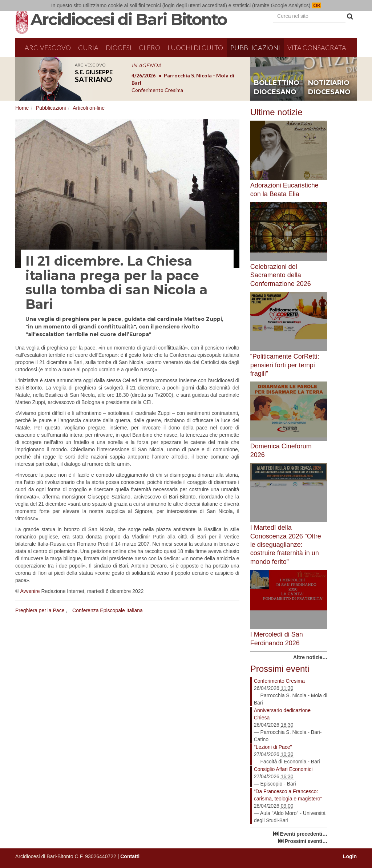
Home (22, 108)
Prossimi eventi (280, 669)
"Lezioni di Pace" (273, 747)
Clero (149, 48)
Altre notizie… (310, 657)
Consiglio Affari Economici (283, 769)
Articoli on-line (89, 108)
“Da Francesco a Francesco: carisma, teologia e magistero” (288, 795)
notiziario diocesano (329, 88)
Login (350, 856)
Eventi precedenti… (304, 834)
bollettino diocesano (277, 88)
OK (316, 5)
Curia (88, 48)
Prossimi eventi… (306, 841)
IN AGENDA (146, 65)
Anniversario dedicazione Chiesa (282, 714)
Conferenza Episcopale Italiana (108, 610)
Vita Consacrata (317, 48)
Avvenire (30, 591)
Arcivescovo (48, 48)
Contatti (130, 856)
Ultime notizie (276, 112)
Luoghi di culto (195, 48)
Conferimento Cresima (279, 681)
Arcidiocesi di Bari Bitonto (129, 19)
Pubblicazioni (255, 48)
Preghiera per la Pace (40, 610)
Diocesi (119, 48)
